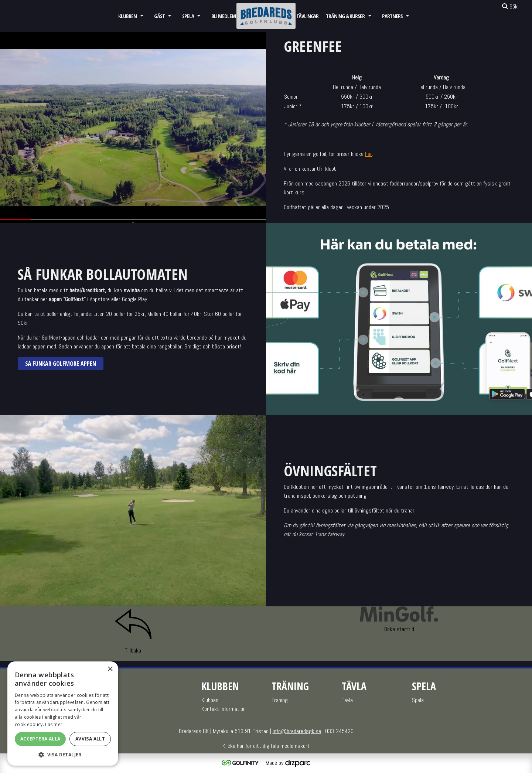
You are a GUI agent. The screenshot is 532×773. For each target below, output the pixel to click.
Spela (188, 16)
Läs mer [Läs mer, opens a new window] (54, 724)
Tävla (347, 700)
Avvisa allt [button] (90, 739)
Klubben (127, 16)
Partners (392, 16)
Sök (510, 6)
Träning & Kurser (345, 16)
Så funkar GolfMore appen (61, 364)
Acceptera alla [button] (40, 739)
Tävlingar (307, 16)
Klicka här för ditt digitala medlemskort (266, 746)
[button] (63, 755)
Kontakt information (224, 709)
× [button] (110, 669)
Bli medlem (224, 16)
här (369, 154)
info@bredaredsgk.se (297, 731)
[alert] (63, 714)
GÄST (159, 16)
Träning (280, 700)
